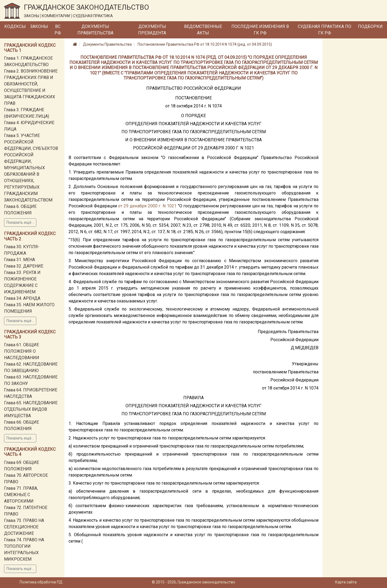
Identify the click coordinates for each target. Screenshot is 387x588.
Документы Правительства (95, 30)
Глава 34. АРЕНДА (22, 298)
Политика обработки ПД (41, 582)
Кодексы (15, 26)
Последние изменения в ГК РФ (260, 30)
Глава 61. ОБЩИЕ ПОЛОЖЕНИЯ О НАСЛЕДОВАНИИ (22, 351)
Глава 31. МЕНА (19, 260)
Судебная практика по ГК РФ (325, 30)
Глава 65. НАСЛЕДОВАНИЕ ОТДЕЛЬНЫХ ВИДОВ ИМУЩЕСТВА (31, 409)
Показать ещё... (20, 222)
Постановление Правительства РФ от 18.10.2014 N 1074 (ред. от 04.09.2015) (205, 44)
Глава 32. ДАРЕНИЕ (24, 266)
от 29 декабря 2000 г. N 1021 (147, 206)
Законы (39, 26)
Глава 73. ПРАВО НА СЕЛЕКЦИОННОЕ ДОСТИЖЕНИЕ (24, 527)
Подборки (370, 26)
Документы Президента (152, 30)
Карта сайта (346, 582)
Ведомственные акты (203, 30)
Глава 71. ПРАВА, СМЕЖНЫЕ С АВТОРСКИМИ (21, 495)
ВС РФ (58, 30)
